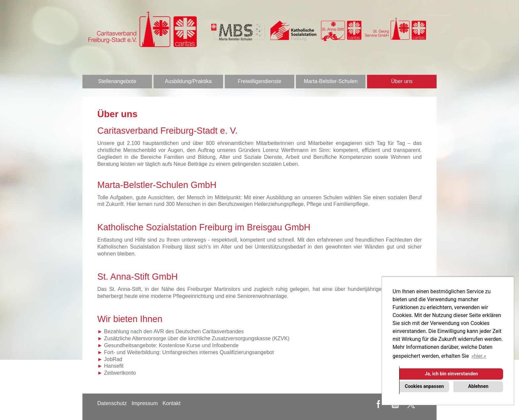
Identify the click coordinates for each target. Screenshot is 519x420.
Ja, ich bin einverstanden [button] (451, 374)
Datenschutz (112, 403)
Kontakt (171, 403)
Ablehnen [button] (478, 386)
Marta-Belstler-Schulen (331, 81)
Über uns (402, 81)
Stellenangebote (117, 81)
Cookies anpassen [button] (424, 386)
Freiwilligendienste (259, 81)
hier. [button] (479, 356)
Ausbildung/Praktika (188, 81)
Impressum (144, 403)
